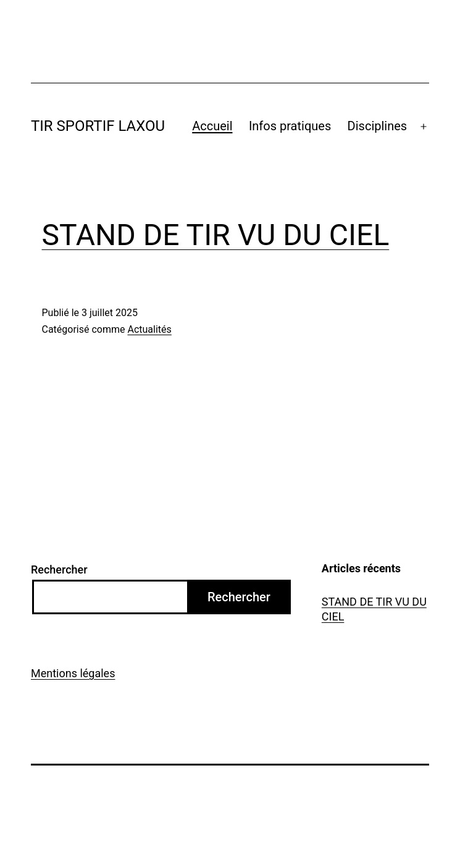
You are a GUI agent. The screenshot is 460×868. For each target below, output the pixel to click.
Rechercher (59, 570)
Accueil (212, 126)
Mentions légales (73, 673)
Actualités (149, 329)
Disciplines (378, 126)
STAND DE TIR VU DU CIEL (216, 235)
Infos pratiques (290, 126)
